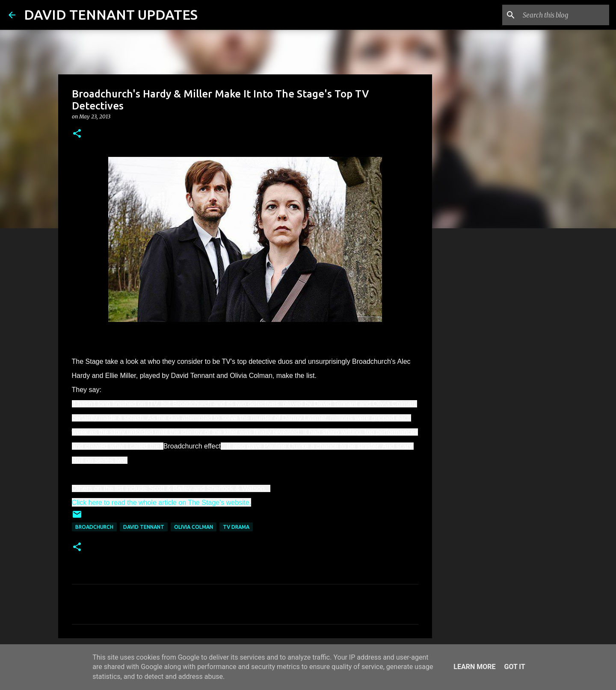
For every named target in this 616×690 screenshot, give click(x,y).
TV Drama (236, 527)
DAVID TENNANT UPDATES (111, 15)
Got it (514, 667)
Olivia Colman (194, 527)
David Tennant (144, 527)
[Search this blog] (564, 15)
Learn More (474, 667)
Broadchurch (94, 527)
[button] (77, 134)
